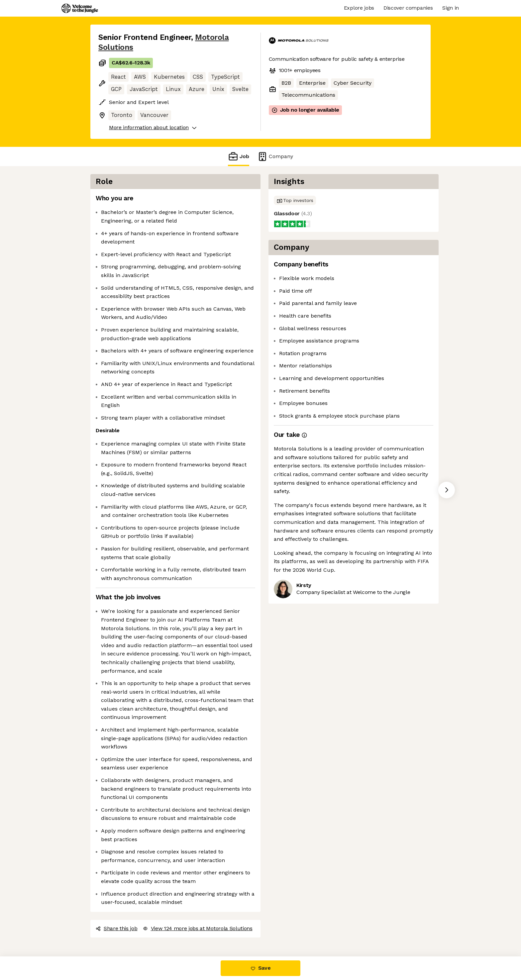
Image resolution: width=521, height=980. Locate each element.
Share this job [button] (117, 928)
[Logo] (80, 8)
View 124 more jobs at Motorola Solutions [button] (198, 928)
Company (275, 156)
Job (239, 156)
